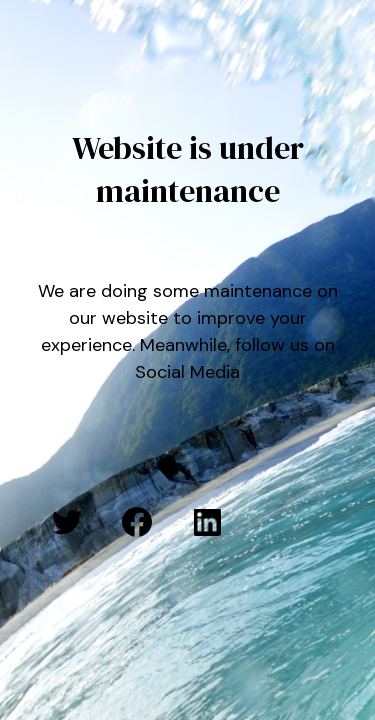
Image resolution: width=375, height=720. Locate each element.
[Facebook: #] (137, 522)
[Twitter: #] (67, 522)
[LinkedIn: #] (207, 522)
